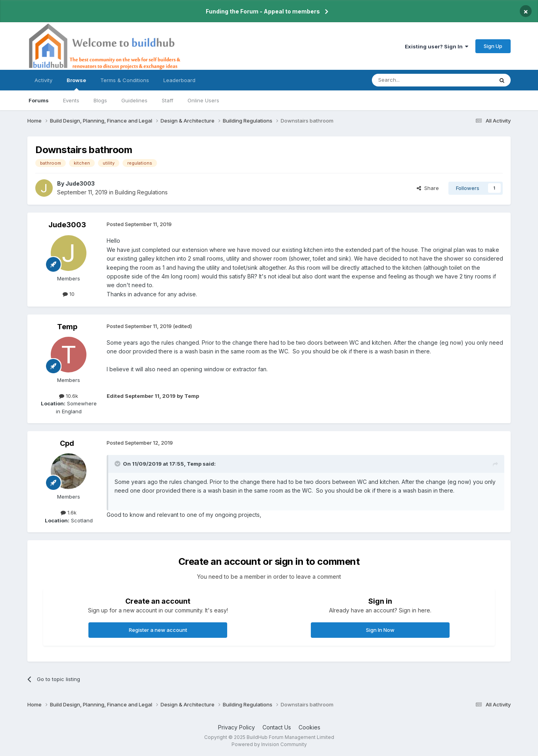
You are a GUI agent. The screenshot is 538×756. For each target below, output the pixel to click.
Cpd (67, 443)
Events (71, 100)
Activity (43, 80)
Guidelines (134, 100)
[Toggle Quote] (118, 464)
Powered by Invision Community (269, 744)
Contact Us (277, 727)
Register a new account (158, 630)
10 (69, 294)
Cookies (309, 727)
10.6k (69, 396)
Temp (67, 327)
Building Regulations (141, 192)
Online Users (203, 100)
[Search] (412, 80)
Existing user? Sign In (437, 46)
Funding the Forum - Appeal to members (263, 11)
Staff (168, 100)
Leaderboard (179, 80)
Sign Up (493, 46)
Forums (39, 100)
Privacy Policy (236, 727)
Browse (76, 84)
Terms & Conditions (125, 80)
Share (428, 188)
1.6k (69, 512)
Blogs (100, 100)
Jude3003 (80, 183)
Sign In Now (380, 630)
